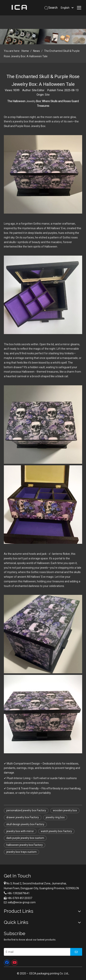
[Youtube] (15, 963)
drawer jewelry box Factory (23, 817)
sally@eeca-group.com (22, 902)
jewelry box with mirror (20, 831)
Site (47, 95)
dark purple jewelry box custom (25, 838)
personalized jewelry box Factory (26, 810)
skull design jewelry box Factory (25, 824)
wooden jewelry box (65, 810)
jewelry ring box (55, 817)
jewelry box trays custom (21, 852)
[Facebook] (7, 963)
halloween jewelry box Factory (25, 845)
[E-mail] (36, 952)
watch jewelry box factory (56, 831)
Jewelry (31, 101)
